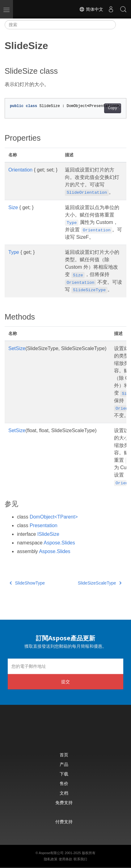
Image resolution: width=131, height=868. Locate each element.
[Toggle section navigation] (121, 25)
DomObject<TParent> (54, 517)
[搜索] (60, 25)
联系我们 (80, 859)
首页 (64, 755)
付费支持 (64, 822)
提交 (65, 682)
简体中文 (91, 9)
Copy (113, 108)
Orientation (20, 170)
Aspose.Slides (59, 543)
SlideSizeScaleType (100, 583)
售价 (64, 783)
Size (13, 207)
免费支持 (64, 802)
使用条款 (65, 859)
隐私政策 (51, 859)
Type (14, 252)
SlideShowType (27, 583)
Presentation (44, 525)
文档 (64, 793)
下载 (64, 774)
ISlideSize (48, 534)
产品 (64, 764)
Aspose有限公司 (51, 853)
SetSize (17, 348)
